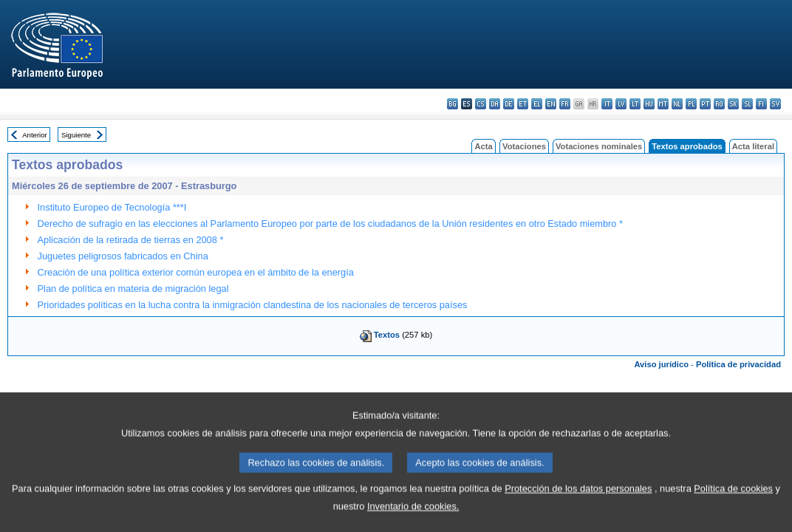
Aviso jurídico (661, 364)
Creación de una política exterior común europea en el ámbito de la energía (196, 272)
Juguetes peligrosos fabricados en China (123, 256)
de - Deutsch (509, 104)
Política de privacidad (738, 364)
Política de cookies (733, 507)
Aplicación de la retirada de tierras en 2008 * (131, 240)
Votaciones (524, 146)
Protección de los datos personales (578, 507)
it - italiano (607, 104)
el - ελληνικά (537, 104)
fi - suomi (761, 104)
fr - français (565, 104)
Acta (483, 146)
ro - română (719, 104)
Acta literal (753, 146)
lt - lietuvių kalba (635, 104)
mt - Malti (663, 104)
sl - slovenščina (747, 104)
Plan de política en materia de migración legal (133, 289)
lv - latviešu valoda (621, 104)
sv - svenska (775, 104)
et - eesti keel (523, 104)
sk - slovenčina (733, 104)
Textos (387, 335)
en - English (551, 104)
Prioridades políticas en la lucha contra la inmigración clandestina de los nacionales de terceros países (253, 305)
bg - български (453, 104)
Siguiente (76, 135)
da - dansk (495, 104)
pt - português (705, 104)
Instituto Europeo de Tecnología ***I (112, 207)
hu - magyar (649, 104)
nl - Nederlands (677, 104)
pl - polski (691, 104)
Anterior (35, 135)
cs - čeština (481, 104)
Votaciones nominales (599, 146)
